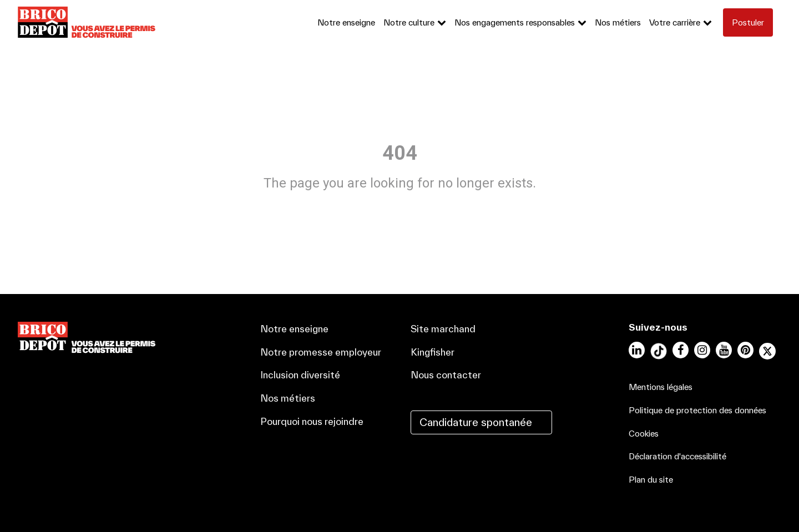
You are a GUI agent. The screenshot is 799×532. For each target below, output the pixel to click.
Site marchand (443, 329)
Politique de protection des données (697, 410)
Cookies (644, 434)
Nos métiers (618, 22)
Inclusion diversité (300, 375)
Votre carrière (675, 22)
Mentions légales (661, 387)
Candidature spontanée (476, 422)
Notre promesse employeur (321, 352)
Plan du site (651, 480)
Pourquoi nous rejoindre (312, 421)
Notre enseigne (346, 22)
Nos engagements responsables (515, 22)
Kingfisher (433, 352)
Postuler (748, 22)
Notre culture (409, 22)
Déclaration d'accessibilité (677, 456)
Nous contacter (446, 375)
